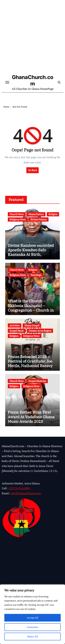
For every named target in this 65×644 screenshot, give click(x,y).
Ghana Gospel (32, 325)
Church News (17, 214)
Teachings (36, 275)
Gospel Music (17, 331)
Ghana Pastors (36, 214)
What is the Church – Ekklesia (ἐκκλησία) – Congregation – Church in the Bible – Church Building (31, 310)
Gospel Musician (37, 381)
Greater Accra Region (40, 331)
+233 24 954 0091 (19, 488)
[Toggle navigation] (7, 82)
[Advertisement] (32, 38)
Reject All (33, 636)
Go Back (32, 170)
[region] (32, 614)
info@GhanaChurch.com (26, 493)
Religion (53, 214)
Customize (33, 627)
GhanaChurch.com (33, 80)
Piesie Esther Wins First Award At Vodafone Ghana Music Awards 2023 (31, 417)
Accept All (33, 618)
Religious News (18, 219)
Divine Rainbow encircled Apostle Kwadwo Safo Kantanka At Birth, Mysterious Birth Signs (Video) (31, 255)
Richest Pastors (39, 219)
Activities (15, 325)
